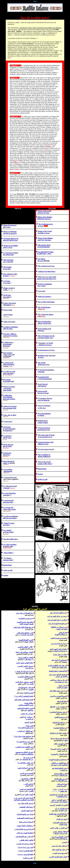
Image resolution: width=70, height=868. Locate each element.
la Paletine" (8, 356)
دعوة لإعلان (29, 807)
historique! (7, 346)
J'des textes (10, 478)
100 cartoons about (44, 245)
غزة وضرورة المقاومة (26, 618)
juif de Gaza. (7, 438)
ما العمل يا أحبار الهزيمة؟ (59, 749)
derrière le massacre (9, 233)
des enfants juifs (8, 255)
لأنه (66, 833)
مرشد (60, 823)
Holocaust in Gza (44, 365)
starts (39, 400)
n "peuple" (8, 530)
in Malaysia (46, 400)
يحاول (60, 649)
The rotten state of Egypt (46, 435)
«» (8, 342)
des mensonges (9, 408)
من (32, 668)
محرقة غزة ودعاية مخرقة (59, 738)
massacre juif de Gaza (10, 240)
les (4, 429)
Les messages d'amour (11, 253)
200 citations (8, 267)
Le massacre (7, 436)
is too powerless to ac (45, 437)
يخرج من (54, 837)
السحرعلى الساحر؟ (27, 635)
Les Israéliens (8, 469)
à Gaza (6, 366)
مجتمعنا (65, 662)
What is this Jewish (44, 462)
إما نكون (30, 768)
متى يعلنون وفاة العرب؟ (25, 763)
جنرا (26, 717)
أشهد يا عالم (29, 795)
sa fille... (6, 290)
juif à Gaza (7, 227)
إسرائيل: (30, 688)
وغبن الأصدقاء (63, 781)
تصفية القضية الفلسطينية (25, 818)
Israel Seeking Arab (45, 329)
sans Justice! (7, 297)
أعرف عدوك (63, 686)
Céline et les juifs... (10, 322)
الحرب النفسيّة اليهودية (26, 640)
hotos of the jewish (45, 211)
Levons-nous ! (8, 422)
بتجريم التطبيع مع (27, 705)
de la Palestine (8, 397)
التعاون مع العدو (28, 652)
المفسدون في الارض (26, 773)
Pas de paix (7, 295)
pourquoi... (7, 495)
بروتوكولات (30, 826)
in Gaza (40, 226)
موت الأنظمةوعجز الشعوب (24, 747)
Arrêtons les (7, 453)
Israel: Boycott (43, 384)
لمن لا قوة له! (63, 810)
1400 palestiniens (8, 365)
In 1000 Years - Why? (44, 254)
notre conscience (8, 373)
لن (66, 850)
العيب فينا (30, 726)
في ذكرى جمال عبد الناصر (58, 680)
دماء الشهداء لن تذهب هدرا (25, 613)
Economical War (43, 377)
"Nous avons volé (9, 355)
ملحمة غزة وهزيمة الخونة (59, 638)
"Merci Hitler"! (9, 553)
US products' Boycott (45, 398)
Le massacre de (8, 363)
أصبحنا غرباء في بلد (27, 822)
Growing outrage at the (46, 442)
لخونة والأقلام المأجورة (26, 677)
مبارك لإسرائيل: (62, 784)
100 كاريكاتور (63, 633)
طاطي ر (30, 840)
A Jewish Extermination (46, 370)
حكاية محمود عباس (25, 663)
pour (5, 390)
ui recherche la (9, 461)
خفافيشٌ (30, 833)
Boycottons (7, 380)
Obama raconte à (9, 288)
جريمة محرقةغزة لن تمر (59, 644)
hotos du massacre (10, 225)
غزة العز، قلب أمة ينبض (59, 846)
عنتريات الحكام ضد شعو (24, 752)
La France (7, 281)
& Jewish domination (45, 379)
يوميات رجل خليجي (27, 714)
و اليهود (27, 754)
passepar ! (9, 399)
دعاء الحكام (63, 814)
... (27, 779)
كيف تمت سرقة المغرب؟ (25, 742)
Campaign (41, 372)
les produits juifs (8, 381)
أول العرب (30, 837)
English (21, 851)
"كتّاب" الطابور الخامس (25, 647)
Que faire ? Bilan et (10, 334)
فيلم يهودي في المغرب (60, 853)
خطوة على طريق (28, 622)
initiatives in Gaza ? (44, 345)
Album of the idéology (45, 217)
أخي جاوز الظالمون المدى (57, 666)
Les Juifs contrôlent (10, 545)
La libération (8, 395)
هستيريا (31, 693)
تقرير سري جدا (28, 758)
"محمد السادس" (61, 800)
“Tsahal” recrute (9, 523)
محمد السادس (62, 795)
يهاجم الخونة (63, 824)
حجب (60, 768)
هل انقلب (20, 633)
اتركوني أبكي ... (28, 784)
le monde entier (8, 546)
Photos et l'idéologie (10, 232)
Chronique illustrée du (11, 239)
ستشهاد (64, 675)
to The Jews (42, 408)
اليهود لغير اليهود (63, 629)
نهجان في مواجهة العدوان (25, 814)
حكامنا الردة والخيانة (58, 733)
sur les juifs (7, 269)
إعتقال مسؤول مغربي (60, 832)
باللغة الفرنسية (28, 854)
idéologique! (7, 305)
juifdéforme (10, 429)
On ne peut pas (8, 445)
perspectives (7, 336)
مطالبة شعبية (29, 703)
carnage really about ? (45, 464)
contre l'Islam (7, 315)
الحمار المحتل (29, 722)
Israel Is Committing (45, 284)
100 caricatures (8, 260)
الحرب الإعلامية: (28, 633)
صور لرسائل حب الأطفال (59, 627)
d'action (15, 336)
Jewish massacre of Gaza (46, 350)
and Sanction (42, 386)
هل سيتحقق (29, 736)
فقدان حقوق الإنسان (60, 857)
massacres (6, 455)
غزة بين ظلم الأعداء (61, 779)
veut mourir (7, 389)
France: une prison (10, 303)
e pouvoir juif (9, 500)
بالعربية (30, 858)
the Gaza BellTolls (44, 261)
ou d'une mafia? (8, 532)
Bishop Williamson (44, 457)
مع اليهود (31, 710)
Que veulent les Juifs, (10, 274)
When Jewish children (45, 238)
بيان (32, 803)
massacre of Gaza (43, 213)
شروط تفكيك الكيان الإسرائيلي (23, 627)
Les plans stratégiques (11, 327)
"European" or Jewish (45, 343)
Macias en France (9, 387)
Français (20, 854)
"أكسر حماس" (61, 786)
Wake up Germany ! (45, 297)
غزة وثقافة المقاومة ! (60, 728)
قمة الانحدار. (63, 809)
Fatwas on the (43, 391)
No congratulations (44, 414)
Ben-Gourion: (8, 353)
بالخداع (65, 649)
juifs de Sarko (8, 329)
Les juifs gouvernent (10, 486)
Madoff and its (43, 421)
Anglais (6, 575)
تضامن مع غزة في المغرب (25, 844)
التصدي (19, 622)
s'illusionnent (8, 471)
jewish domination (44, 247)
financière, (10, 493)
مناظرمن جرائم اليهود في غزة (57, 620)
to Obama (41, 415)
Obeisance (41, 331)
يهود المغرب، (63, 828)
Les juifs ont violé (9, 372)
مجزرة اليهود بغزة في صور (58, 613)
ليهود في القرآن (62, 687)
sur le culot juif (8, 262)
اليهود (56, 649)
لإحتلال (31, 642)
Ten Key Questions (44, 406)
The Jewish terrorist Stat (46, 266)
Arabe (5, 570)
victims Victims (43, 423)
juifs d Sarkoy (9, 518)
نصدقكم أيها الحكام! (60, 723)
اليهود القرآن (62, 819)
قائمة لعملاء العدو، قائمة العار (24, 700)
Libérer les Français (10, 406)
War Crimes (42, 286)
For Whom (42, 259)
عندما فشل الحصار (27, 811)
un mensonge (7, 344)
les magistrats (8, 431)
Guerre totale (8, 310)
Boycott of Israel (43, 393)
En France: (7, 427)
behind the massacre (43, 219)
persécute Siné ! (8, 502)
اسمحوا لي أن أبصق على (59, 660)
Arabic (43, 479)
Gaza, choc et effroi (10, 415)
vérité (5, 463)
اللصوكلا (60, 744)
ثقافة (65, 701)
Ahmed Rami (7, 565)
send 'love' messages (44, 240)
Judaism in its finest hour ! (47, 271)
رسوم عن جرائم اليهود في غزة (57, 616)
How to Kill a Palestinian (46, 302)
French (40, 474)
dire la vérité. (7, 446)
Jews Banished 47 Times (45, 252)
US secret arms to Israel (46, 449)
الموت (25, 708)
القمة (65, 805)
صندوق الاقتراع (63, 839)
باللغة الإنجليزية (28, 851)
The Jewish (42, 363)
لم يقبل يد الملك (59, 833)
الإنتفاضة (23, 807)
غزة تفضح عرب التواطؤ (59, 707)
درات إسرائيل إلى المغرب (24, 672)
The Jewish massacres (46, 224)
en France (6, 525)
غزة (66, 717)
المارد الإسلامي (62, 837)
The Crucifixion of (44, 455)
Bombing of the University (47, 356)
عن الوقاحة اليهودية (62, 635)
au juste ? (6, 276)
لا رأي (57, 809)
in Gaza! (41, 357)
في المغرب (30, 719)
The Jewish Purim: (44, 307)
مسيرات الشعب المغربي (25, 666)
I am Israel (42, 291)
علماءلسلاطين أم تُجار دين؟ (24, 696)
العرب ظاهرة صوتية (61, 774)
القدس (64, 842)
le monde (6, 488)
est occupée (7, 283)
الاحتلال (64, 775)
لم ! (58, 712)
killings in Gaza (43, 444)
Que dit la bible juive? (11, 539)
